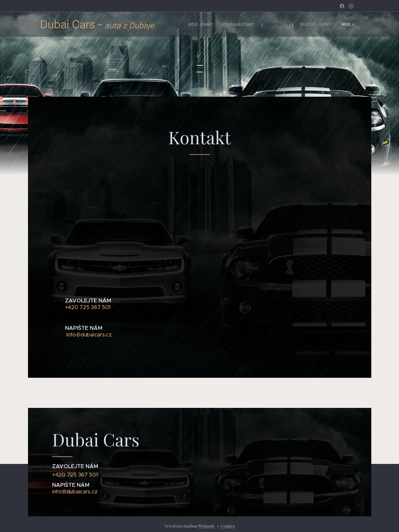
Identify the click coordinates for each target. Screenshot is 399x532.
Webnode (206, 526)
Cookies (228, 526)
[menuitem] (216, 24)
